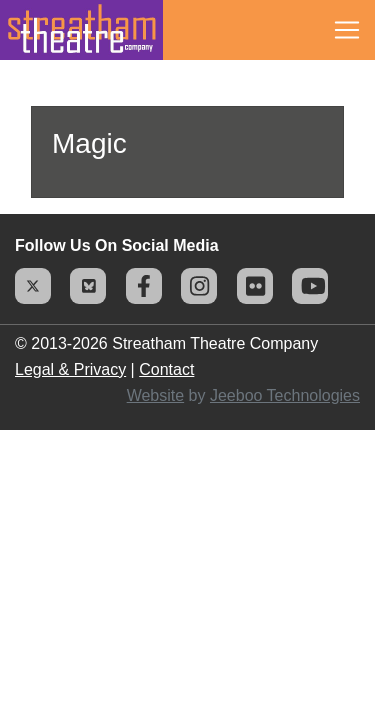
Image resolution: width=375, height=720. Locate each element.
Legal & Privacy (70, 369)
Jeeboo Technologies (285, 395)
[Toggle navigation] (347, 30)
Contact (166, 369)
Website (156, 395)
